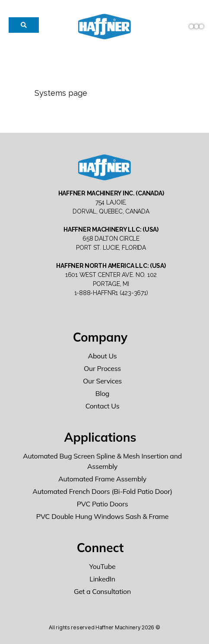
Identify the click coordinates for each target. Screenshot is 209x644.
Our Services (102, 381)
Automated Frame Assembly (102, 479)
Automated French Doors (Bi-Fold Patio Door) (102, 491)
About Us (103, 356)
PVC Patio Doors (103, 504)
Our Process (102, 368)
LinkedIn (102, 579)
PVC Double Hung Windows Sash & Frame (102, 516)
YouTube (103, 566)
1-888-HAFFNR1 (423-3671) (111, 293)
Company (100, 337)
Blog (102, 393)
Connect (100, 548)
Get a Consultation (102, 591)
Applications (100, 437)
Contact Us (103, 406)
